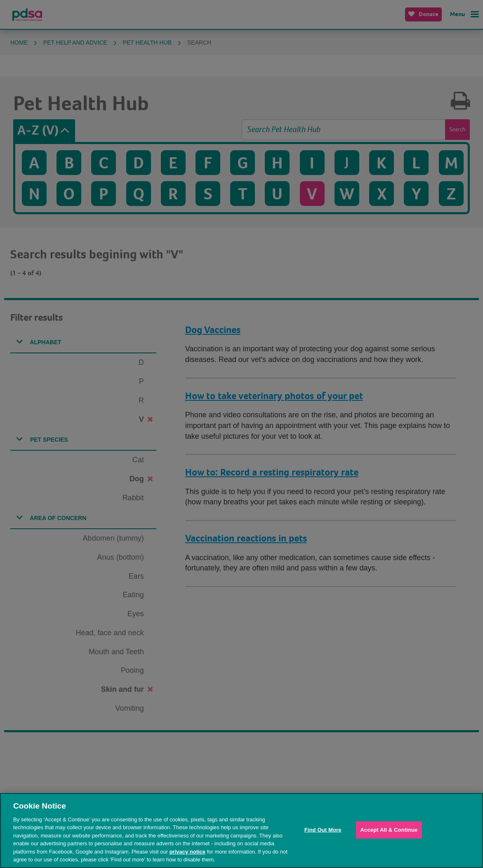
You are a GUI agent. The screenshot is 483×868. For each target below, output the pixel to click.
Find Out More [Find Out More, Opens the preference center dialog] (323, 830)
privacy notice (187, 852)
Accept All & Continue (389, 830)
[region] (241, 830)
